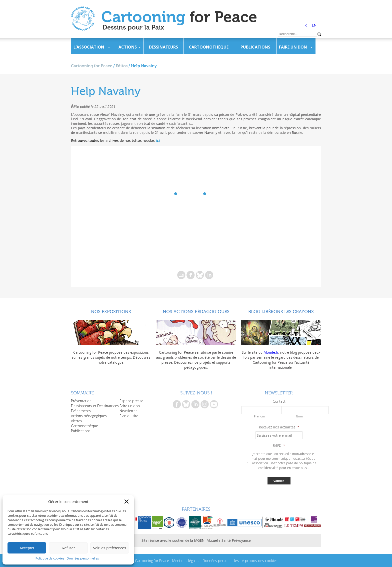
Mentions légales (186, 561)
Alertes (76, 421)
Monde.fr (271, 352)
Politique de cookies (50, 558)
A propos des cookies (260, 561)
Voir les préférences (110, 548)
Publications (255, 47)
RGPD (279, 446)
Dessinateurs (163, 47)
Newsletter (128, 411)
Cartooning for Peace (92, 66)
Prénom (259, 416)
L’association (89, 47)
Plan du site (129, 416)
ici (158, 140)
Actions (128, 47)
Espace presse (131, 401)
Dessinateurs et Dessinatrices (95, 406)
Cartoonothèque (209, 47)
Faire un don (293, 47)
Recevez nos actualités (279, 427)
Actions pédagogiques (89, 416)
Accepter (27, 548)
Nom (299, 416)
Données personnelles (83, 558)
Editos (122, 66)
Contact (279, 401)
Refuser (68, 548)
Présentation (81, 401)
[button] (126, 501)
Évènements (81, 411)
